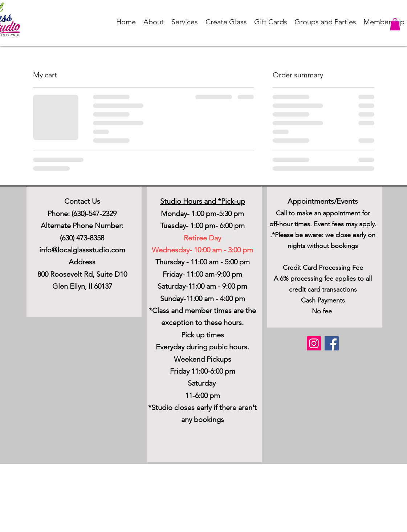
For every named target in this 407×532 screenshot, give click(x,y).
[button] (154, 22)
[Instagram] (314, 343)
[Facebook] (332, 343)
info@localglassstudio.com (82, 250)
